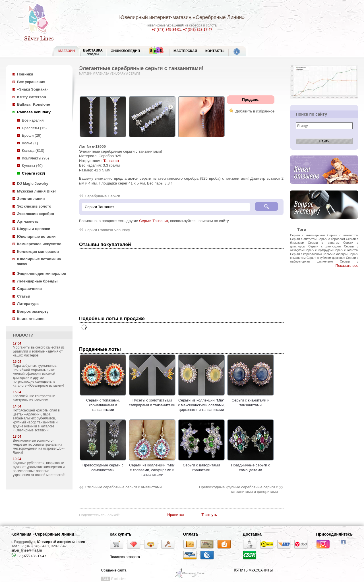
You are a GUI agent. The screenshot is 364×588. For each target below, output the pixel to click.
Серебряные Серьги (102, 196)
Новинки (25, 74)
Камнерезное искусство (39, 244)
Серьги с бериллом (331, 239)
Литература (28, 304)
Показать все (347, 266)
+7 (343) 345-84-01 (167, 30)
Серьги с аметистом (343, 235)
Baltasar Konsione (34, 104)
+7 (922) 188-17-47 (29, 556)
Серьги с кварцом (335, 254)
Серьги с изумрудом (319, 250)
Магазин (86, 74)
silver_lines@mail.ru (27, 550)
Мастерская (185, 51)
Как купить (121, 534)
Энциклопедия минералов (42, 273)
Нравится (175, 515)
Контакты (215, 51)
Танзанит (111, 161)
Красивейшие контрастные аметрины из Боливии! (34, 398)
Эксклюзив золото (34, 206)
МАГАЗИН (67, 51)
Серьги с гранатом (324, 243)
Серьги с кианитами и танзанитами (251, 400)
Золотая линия (31, 199)
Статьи (24, 296)
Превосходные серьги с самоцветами (103, 465)
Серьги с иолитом (346, 250)
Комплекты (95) (35, 158)
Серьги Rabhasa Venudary (107, 230)
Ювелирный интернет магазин (61, 542)
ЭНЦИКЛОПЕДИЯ (125, 51)
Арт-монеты (28, 221)
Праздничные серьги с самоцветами (251, 465)
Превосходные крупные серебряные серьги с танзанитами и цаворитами (238, 489)
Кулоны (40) (32, 166)
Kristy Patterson (32, 97)
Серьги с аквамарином (307, 235)
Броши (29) (32, 135)
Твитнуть (209, 515)
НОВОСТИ (23, 335)
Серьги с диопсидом (325, 246)
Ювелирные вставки (36, 236)
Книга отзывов (31, 319)
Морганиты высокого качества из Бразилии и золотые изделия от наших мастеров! (39, 351)
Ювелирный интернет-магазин (155, 17)
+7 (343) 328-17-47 (197, 30)
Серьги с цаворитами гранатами (201, 465)
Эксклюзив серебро (36, 214)
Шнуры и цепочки (34, 229)
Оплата (191, 534)
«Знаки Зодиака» (33, 89)
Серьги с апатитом (303, 239)
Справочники (29, 289)
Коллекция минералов (38, 252)
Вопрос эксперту (33, 311)
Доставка (252, 534)
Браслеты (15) (34, 128)
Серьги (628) (33, 173)
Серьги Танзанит (154, 221)
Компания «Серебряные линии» (44, 534)
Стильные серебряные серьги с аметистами (123, 487)
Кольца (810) (33, 150)
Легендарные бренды (37, 281)
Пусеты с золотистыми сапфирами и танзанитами (152, 400)
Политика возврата (125, 557)
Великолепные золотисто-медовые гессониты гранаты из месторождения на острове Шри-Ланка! (39, 446)
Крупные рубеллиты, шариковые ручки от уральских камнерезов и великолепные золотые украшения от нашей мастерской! (39, 469)
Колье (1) (30, 143)
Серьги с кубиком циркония (326, 258)
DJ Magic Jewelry (33, 184)
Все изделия (33, 120)
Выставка (93, 52)
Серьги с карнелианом (306, 254)
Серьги (134, 74)
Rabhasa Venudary (34, 112)
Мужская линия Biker (37, 191)
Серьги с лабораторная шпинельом (324, 260)
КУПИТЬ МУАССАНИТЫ (254, 570)
